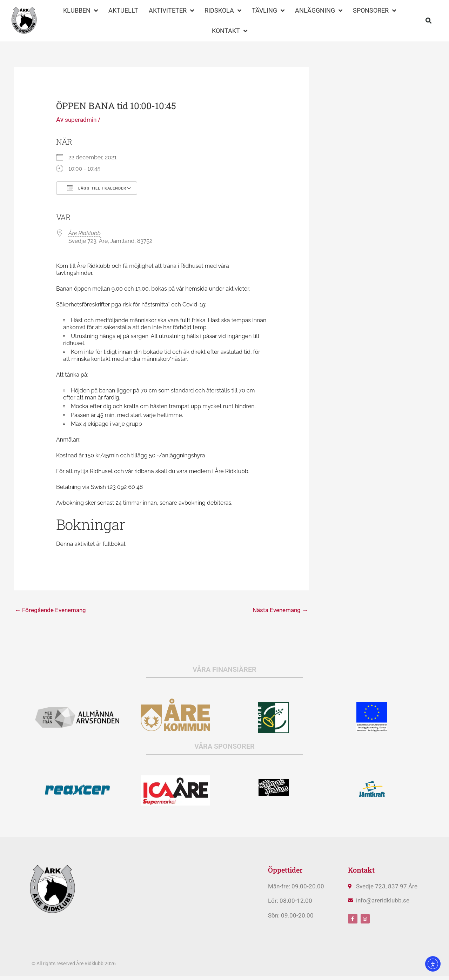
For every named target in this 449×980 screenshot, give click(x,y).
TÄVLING (268, 11)
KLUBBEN (81, 11)
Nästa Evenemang (278, 610)
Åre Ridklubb (85, 233)
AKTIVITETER (171, 11)
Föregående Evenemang (53, 610)
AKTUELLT (123, 10)
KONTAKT (230, 31)
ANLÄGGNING (319, 11)
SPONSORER (374, 11)
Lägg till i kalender (97, 188)
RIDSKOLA (223, 11)
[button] (428, 21)
